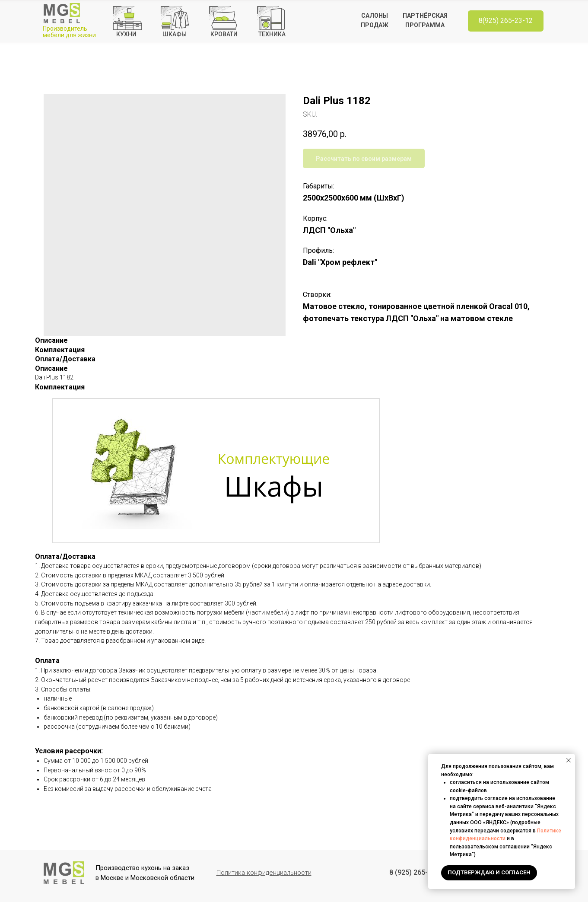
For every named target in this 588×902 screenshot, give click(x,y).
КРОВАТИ (224, 34)
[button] (264, 873)
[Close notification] (569, 760)
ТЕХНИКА (272, 34)
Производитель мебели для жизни (69, 32)
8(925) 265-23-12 (506, 21)
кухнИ (126, 34)
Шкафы (175, 34)
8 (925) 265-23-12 (418, 872)
